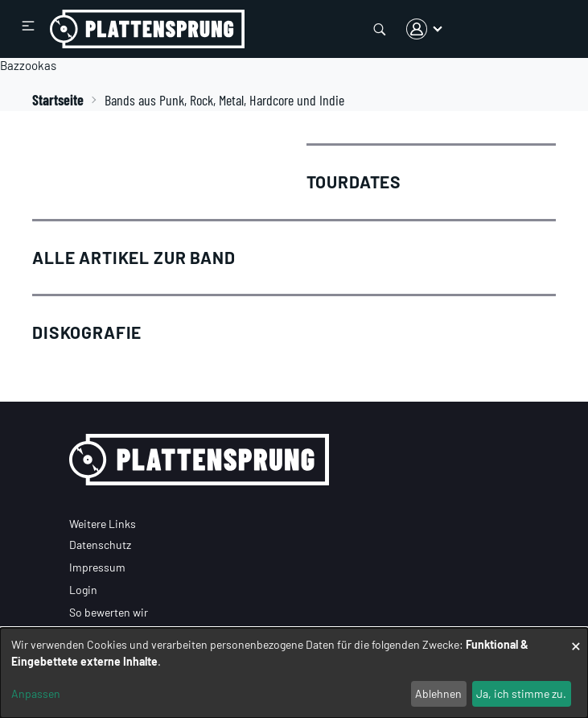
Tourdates (354, 182)
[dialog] (294, 673)
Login (83, 590)
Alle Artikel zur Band (134, 257)
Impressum (97, 567)
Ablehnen (438, 693)
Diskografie (87, 332)
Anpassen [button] (36, 693)
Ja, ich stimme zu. (521, 693)
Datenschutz (100, 545)
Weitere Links (103, 524)
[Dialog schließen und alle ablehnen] (576, 638)
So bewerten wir (109, 612)
